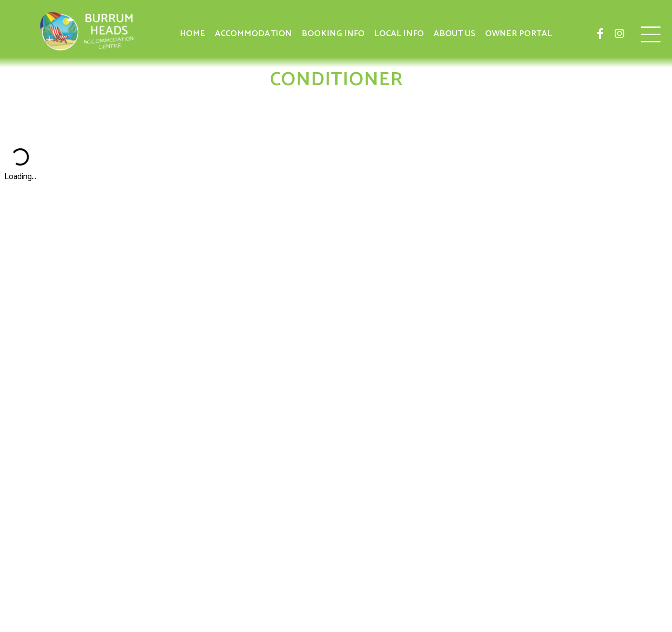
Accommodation (253, 34)
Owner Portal (519, 34)
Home (192, 34)
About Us (455, 34)
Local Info (399, 34)
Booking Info (333, 34)
